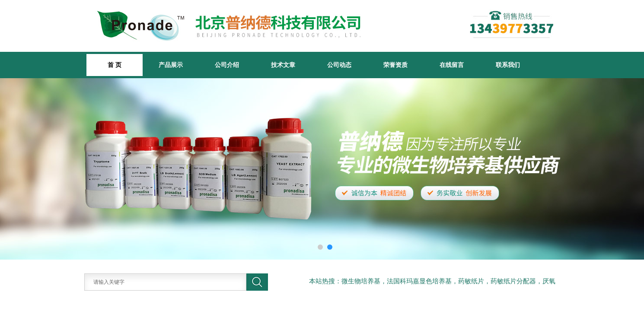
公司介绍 (227, 65)
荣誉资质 (395, 65)
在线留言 (452, 65)
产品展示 (171, 65)
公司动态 (339, 65)
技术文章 (283, 65)
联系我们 (508, 65)
